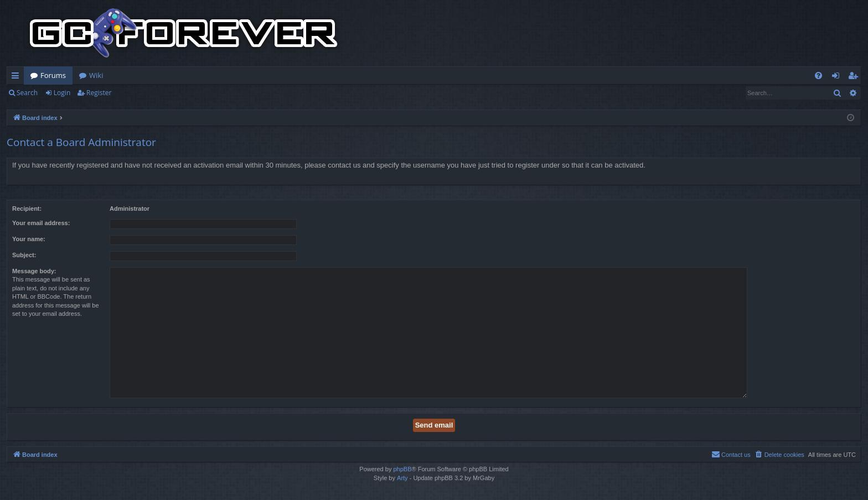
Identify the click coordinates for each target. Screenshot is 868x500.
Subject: (24, 255)
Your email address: (41, 223)
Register (99, 93)
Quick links (17, 77)
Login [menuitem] (838, 77)
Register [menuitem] (855, 77)
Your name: (29, 239)
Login (62, 93)
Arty (402, 478)
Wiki (96, 75)
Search (27, 93)
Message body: (34, 271)
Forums (53, 75)
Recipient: (27, 209)
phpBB (402, 469)
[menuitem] (818, 75)
